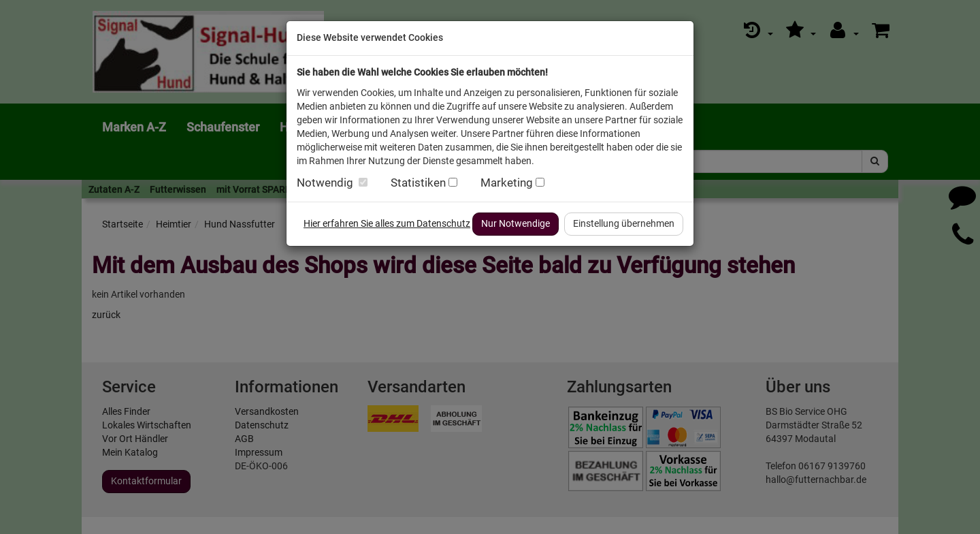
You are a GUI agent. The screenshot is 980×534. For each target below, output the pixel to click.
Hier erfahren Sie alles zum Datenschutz (387, 223)
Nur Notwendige (516, 223)
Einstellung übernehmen (624, 223)
